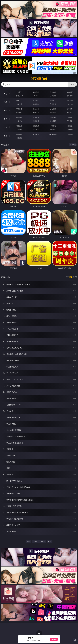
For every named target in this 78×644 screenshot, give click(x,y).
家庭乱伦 (36, 126)
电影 (5, 111)
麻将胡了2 (19, 96)
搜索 (73, 84)
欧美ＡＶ (53, 101)
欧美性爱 (70, 109)
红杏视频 (70, 134)
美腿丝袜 (19, 121)
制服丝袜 (19, 113)
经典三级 (36, 113)
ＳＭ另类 (70, 104)
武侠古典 (70, 126)
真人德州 (36, 92)
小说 (5, 127)
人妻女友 (53, 126)
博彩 (5, 94)
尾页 (50, 542)
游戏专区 (70, 92)
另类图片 (70, 121)
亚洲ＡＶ (19, 101)
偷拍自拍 (36, 109)
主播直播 (53, 104)
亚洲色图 (36, 117)
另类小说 (36, 129)
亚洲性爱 (19, 109)
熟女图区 (53, 121)
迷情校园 (19, 129)
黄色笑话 (53, 129)
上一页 (35, 542)
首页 (28, 542)
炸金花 (36, 96)
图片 (5, 119)
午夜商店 (19, 134)
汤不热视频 (53, 134)
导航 (5, 136)
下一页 (43, 542)
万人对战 (53, 92)
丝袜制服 (36, 104)
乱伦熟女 (53, 113)
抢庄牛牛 (70, 96)
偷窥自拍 (19, 117)
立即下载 (54, 639)
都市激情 (19, 126)
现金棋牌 (53, 96)
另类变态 (70, 113)
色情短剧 (19, 138)
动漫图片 (70, 117)
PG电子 (19, 92)
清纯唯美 (36, 121)
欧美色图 (53, 117)
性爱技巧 (70, 129)
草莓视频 (36, 134)
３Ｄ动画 (70, 101)
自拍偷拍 (36, 101)
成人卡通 (53, 109)
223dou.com (39, 79)
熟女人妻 (19, 104)
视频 (5, 102)
